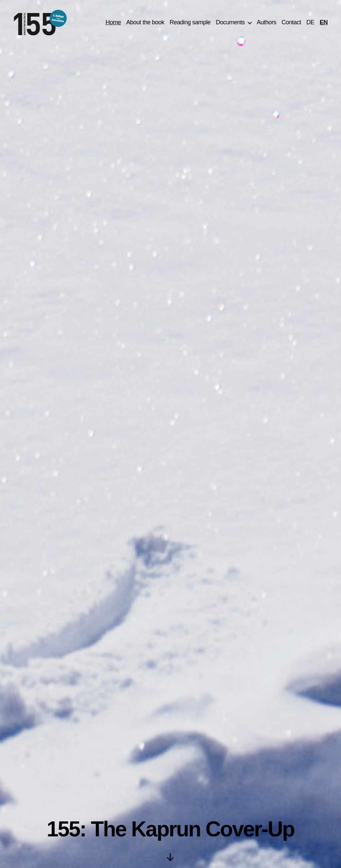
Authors (267, 24)
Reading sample (190, 24)
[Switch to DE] (310, 24)
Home (113, 24)
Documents (230, 24)
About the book (145, 24)
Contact (291, 24)
